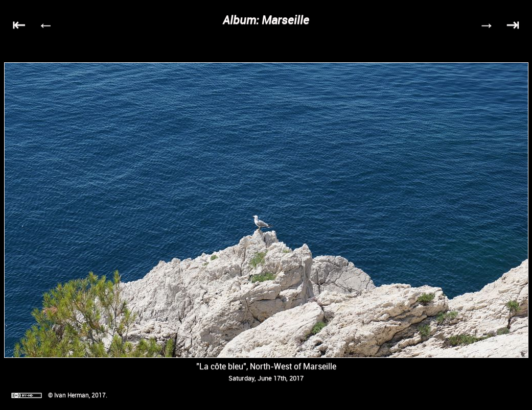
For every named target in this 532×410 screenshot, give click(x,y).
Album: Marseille (266, 20)
